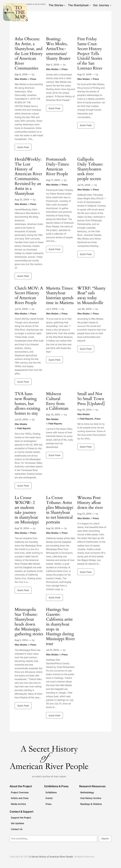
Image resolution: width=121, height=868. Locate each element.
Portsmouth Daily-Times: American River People (58, 167)
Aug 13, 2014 (84, 514)
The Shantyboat (78, 5)
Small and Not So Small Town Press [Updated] (91, 399)
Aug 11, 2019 (53, 180)
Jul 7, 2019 (52, 309)
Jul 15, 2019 (84, 185)
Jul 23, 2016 (21, 419)
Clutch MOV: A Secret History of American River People (29, 296)
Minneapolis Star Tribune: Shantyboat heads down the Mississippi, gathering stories (29, 622)
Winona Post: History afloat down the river (90, 503)
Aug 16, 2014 (84, 410)
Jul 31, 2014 (52, 650)
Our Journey (101, 5)
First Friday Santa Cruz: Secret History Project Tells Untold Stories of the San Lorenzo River (90, 54)
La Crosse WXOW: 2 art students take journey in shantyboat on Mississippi (27, 510)
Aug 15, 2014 (22, 528)
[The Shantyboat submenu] (90, 5)
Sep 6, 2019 (21, 74)
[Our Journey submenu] (111, 5)
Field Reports (24, 428)
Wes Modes (21, 79)
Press (33, 79)
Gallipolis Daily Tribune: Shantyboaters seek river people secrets (90, 169)
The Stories (56, 5)
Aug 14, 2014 (53, 528)
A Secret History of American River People (51, 857)
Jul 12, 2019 (21, 309)
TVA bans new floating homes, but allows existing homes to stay (27, 404)
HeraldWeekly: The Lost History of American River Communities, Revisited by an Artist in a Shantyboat (28, 176)
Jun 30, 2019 (84, 309)
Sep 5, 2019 (52, 65)
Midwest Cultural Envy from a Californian (57, 401)
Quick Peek (23, 147)
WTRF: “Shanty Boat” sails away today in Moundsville (91, 296)
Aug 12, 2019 (84, 74)
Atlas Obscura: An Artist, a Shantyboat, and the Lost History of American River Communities (29, 54)
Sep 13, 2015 (53, 415)
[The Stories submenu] (65, 5)
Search (105, 838)
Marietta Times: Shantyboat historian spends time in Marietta (60, 296)
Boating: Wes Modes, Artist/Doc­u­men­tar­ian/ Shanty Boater (58, 49)
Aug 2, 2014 (21, 640)
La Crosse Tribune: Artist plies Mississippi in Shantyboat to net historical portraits (60, 510)
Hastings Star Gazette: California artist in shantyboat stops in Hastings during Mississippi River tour (60, 627)
